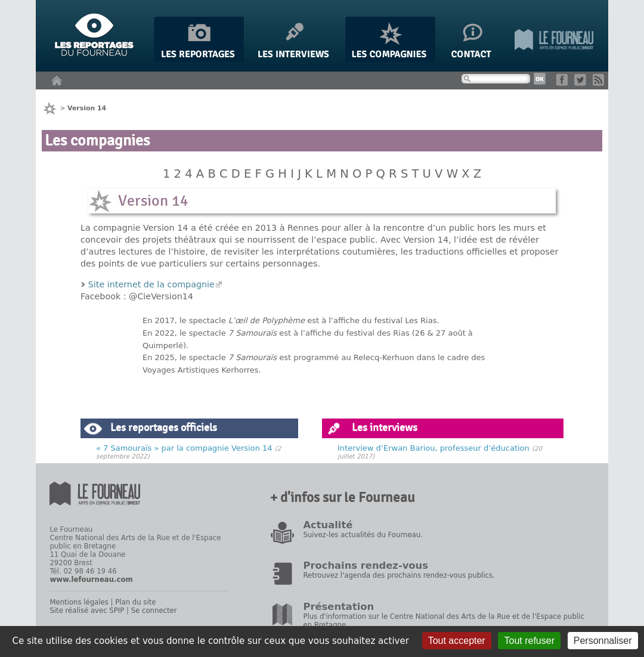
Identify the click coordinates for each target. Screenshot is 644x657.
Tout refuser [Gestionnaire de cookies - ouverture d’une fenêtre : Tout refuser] (529, 641)
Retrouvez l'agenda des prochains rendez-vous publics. (399, 575)
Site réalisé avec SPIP (87, 610)
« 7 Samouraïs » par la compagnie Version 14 (184, 448)
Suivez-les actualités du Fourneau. (363, 535)
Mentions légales (79, 602)
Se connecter (154, 610)
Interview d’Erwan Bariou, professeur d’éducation (434, 448)
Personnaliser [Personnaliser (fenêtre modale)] (603, 641)
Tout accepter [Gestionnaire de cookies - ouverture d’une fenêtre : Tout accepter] (457, 641)
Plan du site (135, 602)
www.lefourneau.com (91, 579)
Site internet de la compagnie (151, 284)
